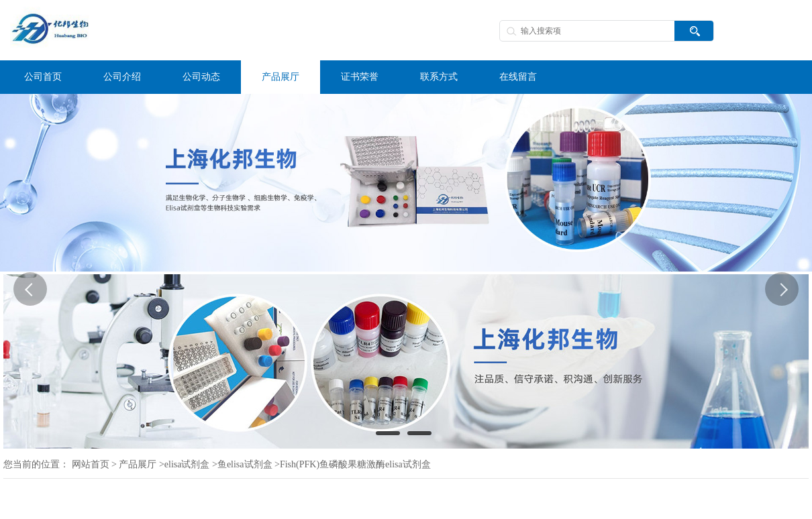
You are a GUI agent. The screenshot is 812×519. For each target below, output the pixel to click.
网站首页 (91, 464)
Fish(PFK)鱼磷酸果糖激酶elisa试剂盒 (355, 464)
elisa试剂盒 (187, 464)
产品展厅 (138, 464)
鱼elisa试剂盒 (245, 464)
